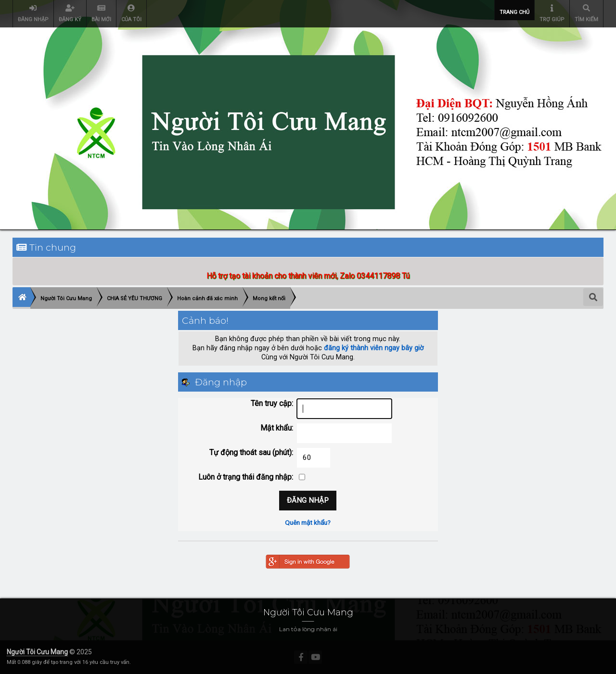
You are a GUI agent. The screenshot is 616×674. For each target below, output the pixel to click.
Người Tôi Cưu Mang (37, 652)
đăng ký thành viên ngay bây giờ (374, 348)
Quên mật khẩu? (308, 522)
